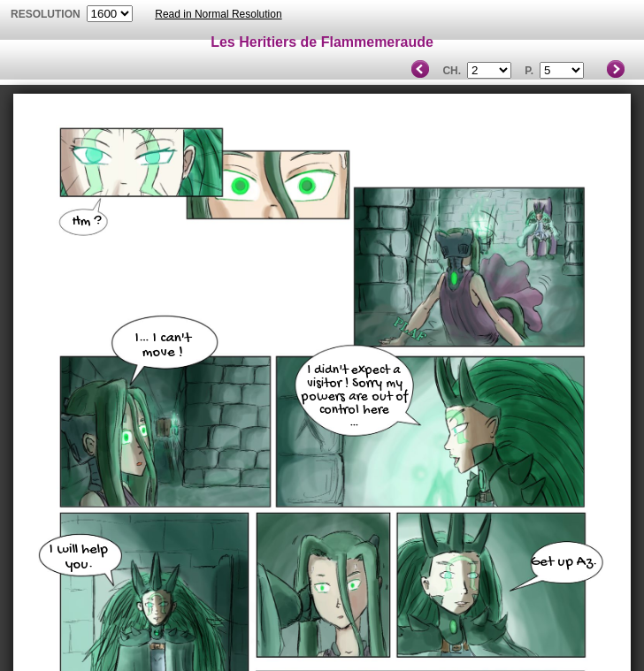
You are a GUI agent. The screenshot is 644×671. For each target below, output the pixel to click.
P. (529, 71)
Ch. (452, 71)
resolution (47, 14)
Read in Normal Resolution (218, 14)
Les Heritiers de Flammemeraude (322, 42)
